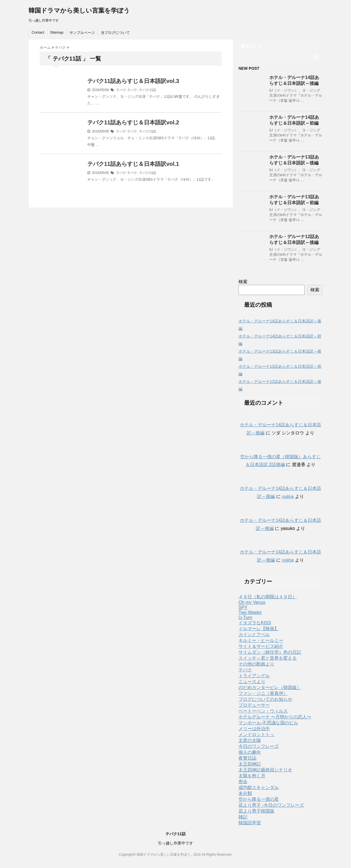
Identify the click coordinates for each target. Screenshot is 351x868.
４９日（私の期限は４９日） (268, 597)
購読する (251, 46)
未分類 (245, 793)
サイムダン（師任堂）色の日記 (270, 652)
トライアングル (254, 676)
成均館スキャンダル (259, 787)
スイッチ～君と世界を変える (268, 658)
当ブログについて (115, 33)
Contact (38, 32)
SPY (243, 607)
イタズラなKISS (255, 623)
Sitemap (57, 32)
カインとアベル (254, 635)
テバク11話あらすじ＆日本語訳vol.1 (133, 164)
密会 (243, 782)
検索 (243, 282)
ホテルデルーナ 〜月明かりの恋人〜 (275, 717)
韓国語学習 (250, 823)
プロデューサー (254, 705)
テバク (121, 90)
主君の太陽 (250, 740)
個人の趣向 (250, 752)
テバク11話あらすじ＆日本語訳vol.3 (133, 81)
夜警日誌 (247, 758)
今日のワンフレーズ (259, 746)
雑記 (243, 817)
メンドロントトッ (256, 735)
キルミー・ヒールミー (261, 640)
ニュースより (252, 682)
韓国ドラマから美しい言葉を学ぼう (79, 11)
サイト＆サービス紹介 (261, 646)
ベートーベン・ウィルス (263, 711)
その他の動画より (256, 664)
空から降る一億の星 (259, 799)
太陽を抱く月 (252, 776)
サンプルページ (82, 33)
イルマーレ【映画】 (259, 629)
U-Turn (245, 617)
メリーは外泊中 (254, 729)
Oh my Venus (252, 602)
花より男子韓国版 (256, 811)
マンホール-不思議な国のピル (268, 723)
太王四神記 (250, 764)
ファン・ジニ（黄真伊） (263, 693)
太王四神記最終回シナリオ (265, 770)
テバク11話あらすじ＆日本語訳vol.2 (133, 122)
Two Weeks (250, 612)
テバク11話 (148, 90)
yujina (288, 496)
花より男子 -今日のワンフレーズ (271, 805)
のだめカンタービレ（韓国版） (270, 687)
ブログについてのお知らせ (265, 699)
